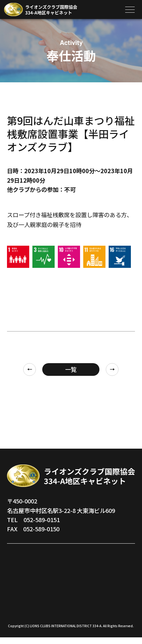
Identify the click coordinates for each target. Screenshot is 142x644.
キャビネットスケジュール (105, 573)
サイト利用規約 (99, 602)
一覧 (71, 369)
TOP (13, 556)
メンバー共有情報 (102, 589)
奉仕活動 (90, 556)
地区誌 (16, 595)
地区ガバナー (24, 569)
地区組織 (18, 582)
